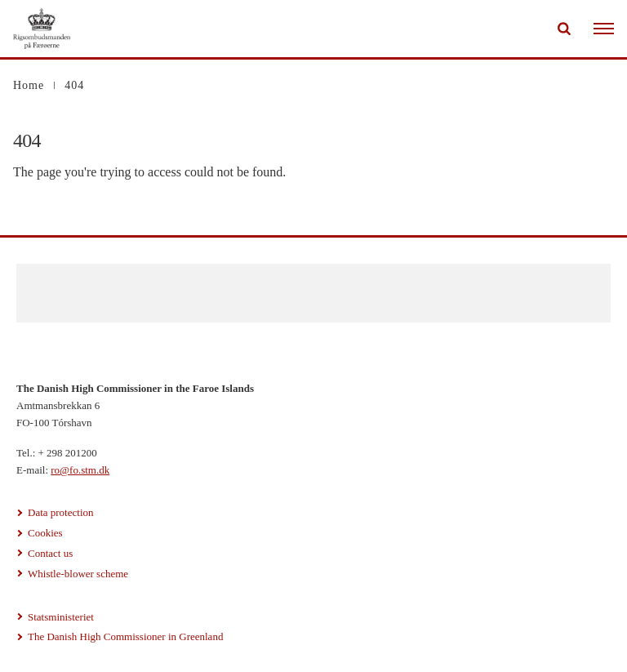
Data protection (61, 512)
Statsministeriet (61, 617)
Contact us (50, 553)
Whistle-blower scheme (78, 574)
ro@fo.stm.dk (80, 470)
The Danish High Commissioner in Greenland (125, 636)
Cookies (45, 533)
